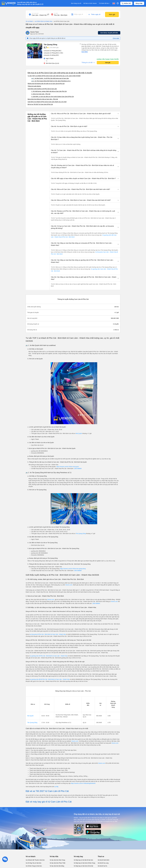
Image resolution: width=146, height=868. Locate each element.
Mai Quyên (79, 433)
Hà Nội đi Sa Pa (102, 866)
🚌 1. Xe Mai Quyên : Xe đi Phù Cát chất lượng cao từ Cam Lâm (50, 78)
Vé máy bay (78, 856)
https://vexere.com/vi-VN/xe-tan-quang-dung (73, 569)
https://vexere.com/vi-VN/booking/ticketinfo (83, 783)
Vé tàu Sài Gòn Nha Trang (57, 860)
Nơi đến (56, 13)
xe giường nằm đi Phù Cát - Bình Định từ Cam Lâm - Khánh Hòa (49, 656)
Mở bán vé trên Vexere (90, 3)
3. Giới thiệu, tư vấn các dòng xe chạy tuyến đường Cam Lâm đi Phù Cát (53, 97)
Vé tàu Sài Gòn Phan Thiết (57, 863)
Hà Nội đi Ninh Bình (103, 860)
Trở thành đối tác (105, 3)
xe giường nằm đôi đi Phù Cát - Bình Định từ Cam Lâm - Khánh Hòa (50, 679)
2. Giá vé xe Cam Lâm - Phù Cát (41, 94)
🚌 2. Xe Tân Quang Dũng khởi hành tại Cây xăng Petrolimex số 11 (51, 81)
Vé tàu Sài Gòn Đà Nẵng (57, 866)
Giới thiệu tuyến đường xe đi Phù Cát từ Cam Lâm (42, 89)
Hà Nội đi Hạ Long (103, 863)
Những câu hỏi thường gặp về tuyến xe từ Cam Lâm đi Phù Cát (46, 84)
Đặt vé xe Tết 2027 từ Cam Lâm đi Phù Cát (40, 104)
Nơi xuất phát (35, 13)
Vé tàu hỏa (54, 856)
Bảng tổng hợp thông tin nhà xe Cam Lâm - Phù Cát (43, 99)
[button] (85, 114)
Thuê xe (101, 856)
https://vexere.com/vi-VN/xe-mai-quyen (68, 467)
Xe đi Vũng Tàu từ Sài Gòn (34, 863)
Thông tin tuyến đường (34, 86)
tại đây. (57, 787)
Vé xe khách (29, 21)
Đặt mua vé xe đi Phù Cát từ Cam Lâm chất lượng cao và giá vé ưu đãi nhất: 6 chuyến (60, 73)
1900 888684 (78, 469)
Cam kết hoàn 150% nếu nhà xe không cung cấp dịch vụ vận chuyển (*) (29, 3)
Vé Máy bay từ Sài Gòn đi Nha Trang (84, 863)
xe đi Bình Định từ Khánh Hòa (43, 21)
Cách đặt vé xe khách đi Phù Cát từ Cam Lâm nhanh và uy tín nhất (47, 102)
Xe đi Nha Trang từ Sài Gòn (34, 866)
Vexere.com (69, 585)
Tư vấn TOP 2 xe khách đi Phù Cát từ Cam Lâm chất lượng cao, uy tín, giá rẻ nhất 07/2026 (54, 76)
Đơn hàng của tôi (76, 3)
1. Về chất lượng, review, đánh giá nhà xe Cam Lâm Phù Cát (49, 91)
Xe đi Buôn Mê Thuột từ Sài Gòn (35, 860)
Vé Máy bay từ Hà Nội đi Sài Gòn (83, 860)
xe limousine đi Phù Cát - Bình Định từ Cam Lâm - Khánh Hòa (48, 634)
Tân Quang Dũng (81, 534)
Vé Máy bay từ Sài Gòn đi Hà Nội (83, 866)
